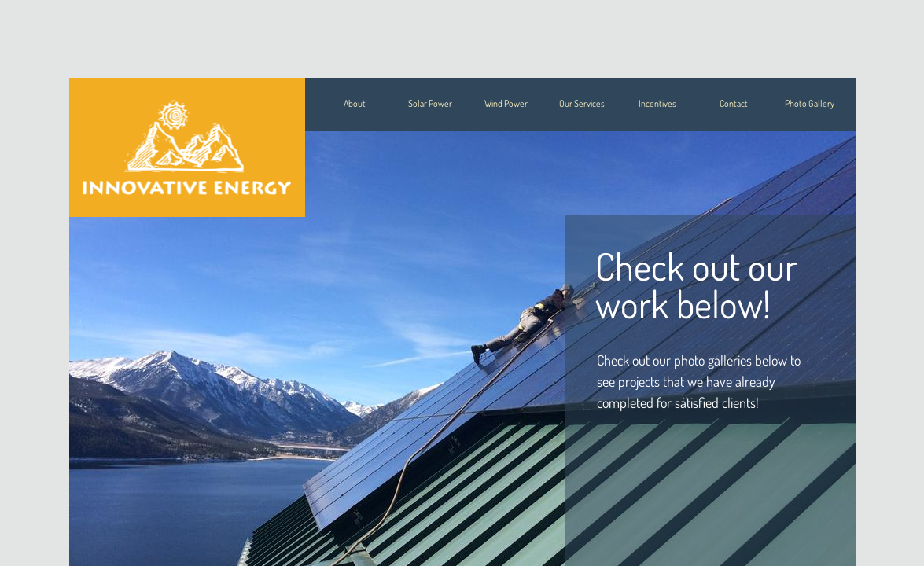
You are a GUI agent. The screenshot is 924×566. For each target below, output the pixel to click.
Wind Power (506, 103)
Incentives (657, 103)
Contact (734, 103)
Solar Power (430, 103)
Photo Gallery (810, 103)
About (355, 103)
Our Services (582, 103)
